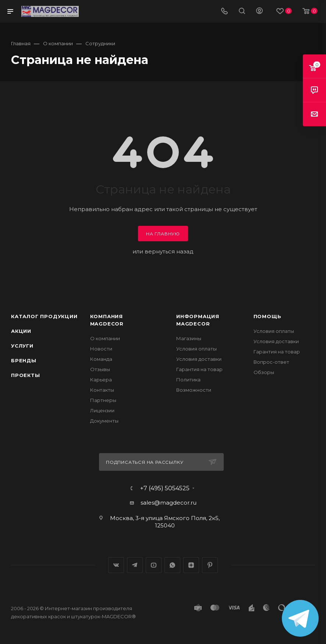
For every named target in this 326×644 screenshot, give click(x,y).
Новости (101, 349)
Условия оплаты (196, 349)
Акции (21, 331)
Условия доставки (199, 359)
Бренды (24, 360)
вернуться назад (169, 251)
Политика (188, 380)
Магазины (189, 338)
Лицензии (102, 410)
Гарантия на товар (199, 369)
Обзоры (264, 372)
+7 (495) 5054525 (165, 488)
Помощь (267, 316)
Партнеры (103, 400)
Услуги (22, 346)
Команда (101, 359)
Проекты (26, 375)
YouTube (154, 565)
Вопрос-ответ (271, 362)
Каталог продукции (44, 316)
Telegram (135, 565)
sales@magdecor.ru (169, 503)
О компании (105, 338)
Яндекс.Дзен (191, 565)
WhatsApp (172, 565)
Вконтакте (116, 565)
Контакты (102, 390)
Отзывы (100, 369)
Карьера (101, 380)
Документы (104, 421)
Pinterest (210, 565)
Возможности (194, 390)
